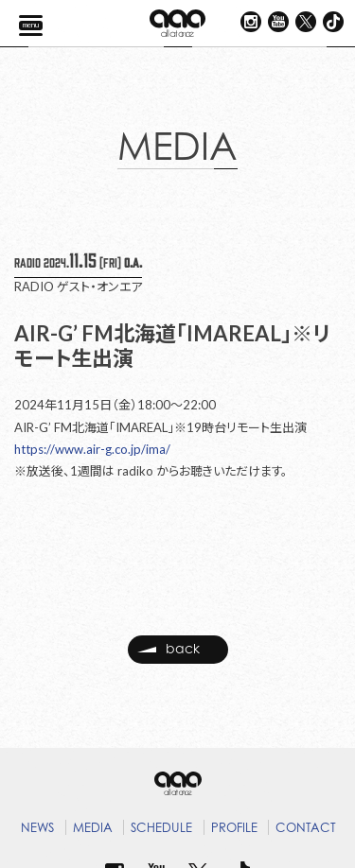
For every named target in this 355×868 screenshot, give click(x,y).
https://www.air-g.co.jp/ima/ (92, 449)
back (169, 650)
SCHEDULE (161, 827)
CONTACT (306, 827)
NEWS (37, 827)
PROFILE (234, 827)
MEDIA (93, 827)
